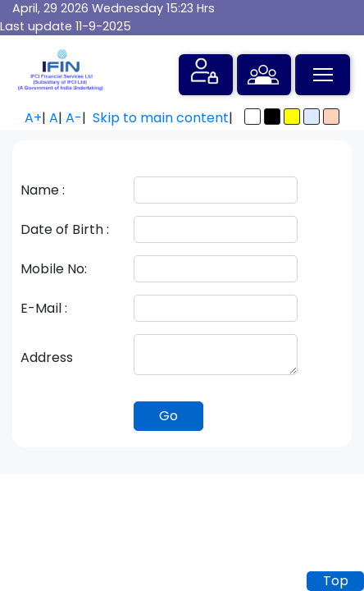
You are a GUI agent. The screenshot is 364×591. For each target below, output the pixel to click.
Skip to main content (161, 118)
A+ (33, 118)
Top (336, 581)
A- (74, 118)
